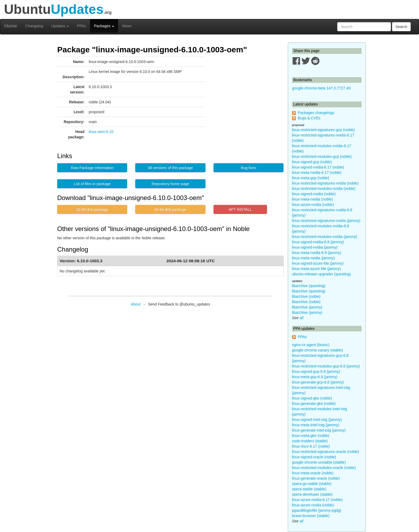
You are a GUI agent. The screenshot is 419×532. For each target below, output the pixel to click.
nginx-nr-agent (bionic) (311, 345)
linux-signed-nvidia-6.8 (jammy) (318, 242)
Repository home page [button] (170, 184)
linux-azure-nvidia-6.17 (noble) (317, 500)
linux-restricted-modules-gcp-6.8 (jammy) (326, 366)
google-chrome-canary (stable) (318, 350)
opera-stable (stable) (309, 489)
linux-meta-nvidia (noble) (313, 199)
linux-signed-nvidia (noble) (314, 194)
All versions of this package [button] (170, 168)
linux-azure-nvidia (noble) (313, 205)
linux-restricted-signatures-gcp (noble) (323, 130)
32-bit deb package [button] (92, 209)
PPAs (82, 26)
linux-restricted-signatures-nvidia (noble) (325, 183)
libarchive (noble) (306, 296)
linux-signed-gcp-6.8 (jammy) (316, 371)
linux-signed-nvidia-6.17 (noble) (318, 167)
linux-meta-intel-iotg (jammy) (316, 425)
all (301, 318)
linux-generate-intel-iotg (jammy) (319, 430)
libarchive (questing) (309, 286)
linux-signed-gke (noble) (312, 398)
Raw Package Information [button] (92, 168)
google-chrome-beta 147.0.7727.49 (321, 88)
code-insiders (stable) (310, 441)
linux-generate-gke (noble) (314, 404)
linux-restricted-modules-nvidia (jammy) (325, 237)
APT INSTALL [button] (240, 209)
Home (11, 26)
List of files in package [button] (92, 184)
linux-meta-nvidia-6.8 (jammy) (317, 253)
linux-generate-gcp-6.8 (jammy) (318, 382)
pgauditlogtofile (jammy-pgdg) (317, 510)
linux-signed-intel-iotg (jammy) (317, 420)
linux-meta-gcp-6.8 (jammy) (315, 377)
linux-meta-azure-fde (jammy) (317, 269)
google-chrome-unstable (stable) (319, 462)
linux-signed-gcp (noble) (312, 162)
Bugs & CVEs (309, 118)
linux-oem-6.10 (101, 132)
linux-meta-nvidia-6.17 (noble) (317, 173)
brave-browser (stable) (311, 516)
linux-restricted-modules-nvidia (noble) (324, 189)
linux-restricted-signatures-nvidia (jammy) (326, 221)
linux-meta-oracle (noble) (313, 473)
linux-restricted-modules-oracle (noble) (324, 468)
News (127, 26)
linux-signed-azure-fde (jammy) (318, 263)
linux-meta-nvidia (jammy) (313, 258)
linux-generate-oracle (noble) (316, 478)
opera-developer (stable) (313, 494)
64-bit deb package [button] (170, 209)
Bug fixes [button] (249, 168)
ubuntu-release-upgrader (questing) (321, 274)
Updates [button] (60, 26)
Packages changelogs (316, 113)
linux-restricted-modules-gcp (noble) (322, 157)
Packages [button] (104, 26)
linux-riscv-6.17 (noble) (311, 446)
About (136, 304)
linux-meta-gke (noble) (311, 436)
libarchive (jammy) (307, 307)
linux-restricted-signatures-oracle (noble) (326, 452)
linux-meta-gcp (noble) (311, 178)
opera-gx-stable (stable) (312, 484)
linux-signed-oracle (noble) (314, 457)
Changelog (34, 26)
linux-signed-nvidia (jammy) (315, 247)
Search (401, 27)
